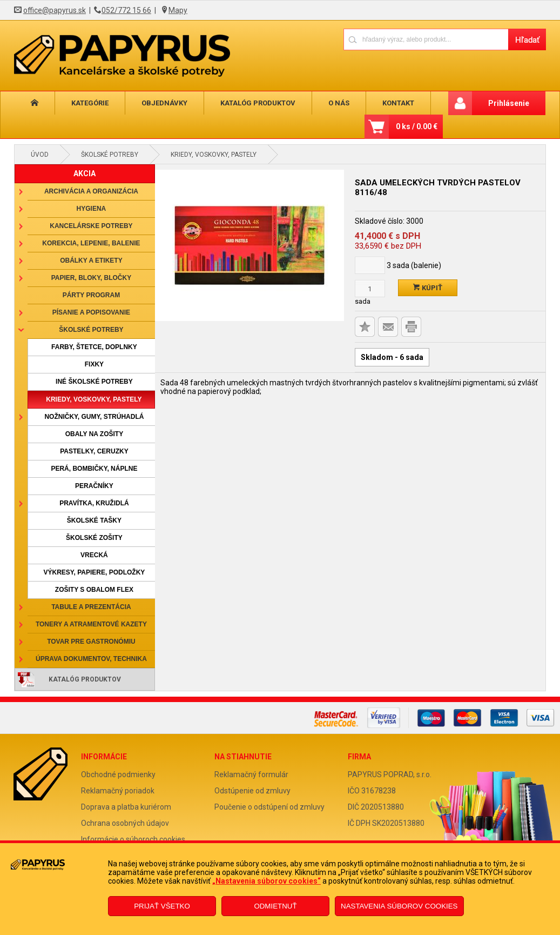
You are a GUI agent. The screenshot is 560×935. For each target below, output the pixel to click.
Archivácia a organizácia (91, 191)
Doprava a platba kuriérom (126, 807)
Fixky (94, 364)
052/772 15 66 (126, 10)
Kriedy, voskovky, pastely (214, 155)
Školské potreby (110, 155)
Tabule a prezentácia (91, 607)
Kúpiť (428, 288)
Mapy (178, 10)
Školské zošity (94, 538)
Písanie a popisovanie (91, 312)
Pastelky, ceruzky (94, 451)
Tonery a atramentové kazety (91, 624)
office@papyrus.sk (55, 10)
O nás (316, 103)
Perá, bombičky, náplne (94, 469)
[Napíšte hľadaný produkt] (426, 39)
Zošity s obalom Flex (94, 590)
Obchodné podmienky (118, 774)
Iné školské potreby (94, 382)
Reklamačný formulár (251, 774)
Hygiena (92, 209)
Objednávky (151, 103)
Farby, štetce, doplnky (94, 347)
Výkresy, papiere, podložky (95, 572)
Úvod (40, 155)
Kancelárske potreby (91, 226)
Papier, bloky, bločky (91, 278)
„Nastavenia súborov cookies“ (266, 881)
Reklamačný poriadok (118, 791)
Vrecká (94, 555)
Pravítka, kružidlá (94, 503)
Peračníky (94, 486)
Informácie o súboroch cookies (133, 839)
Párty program (91, 295)
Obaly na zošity (95, 434)
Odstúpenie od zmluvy (252, 791)
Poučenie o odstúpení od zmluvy (269, 807)
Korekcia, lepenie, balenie (91, 243)
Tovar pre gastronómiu (91, 642)
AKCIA (85, 173)
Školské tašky (94, 520)
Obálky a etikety (91, 261)
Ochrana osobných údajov (125, 823)
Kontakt (370, 103)
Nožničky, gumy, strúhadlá (94, 417)
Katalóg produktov (240, 103)
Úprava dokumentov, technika (91, 659)
